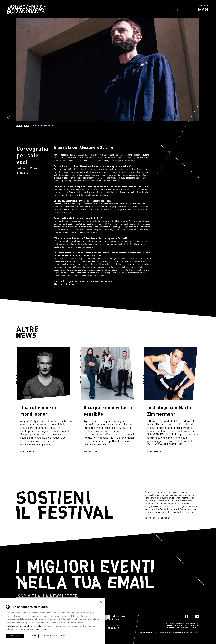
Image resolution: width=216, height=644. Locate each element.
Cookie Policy (41, 629)
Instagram (191, 616)
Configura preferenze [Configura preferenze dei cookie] (55, 636)
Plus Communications (162, 632)
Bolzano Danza (40, 7)
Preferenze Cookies (178, 627)
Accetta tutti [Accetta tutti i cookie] (15, 636)
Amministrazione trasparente (182, 623)
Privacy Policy (174, 625)
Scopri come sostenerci (159, 518)
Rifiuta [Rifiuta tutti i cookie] (33, 636)
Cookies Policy (190, 625)
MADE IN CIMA (195, 632)
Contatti (195, 627)
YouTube (197, 616)
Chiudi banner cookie (101, 602)
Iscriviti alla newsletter (47, 596)
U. (55, 287)
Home (19, 125)
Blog (26, 125)
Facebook (186, 616)
